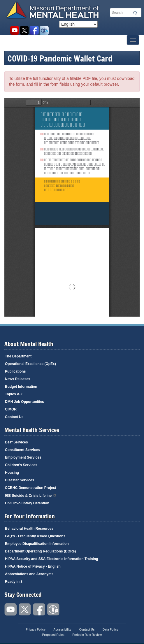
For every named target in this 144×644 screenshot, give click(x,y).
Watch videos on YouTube (14, 30)
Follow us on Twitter (24, 30)
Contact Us (14, 417)
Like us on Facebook (34, 30)
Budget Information (21, 387)
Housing (12, 473)
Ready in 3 (14, 582)
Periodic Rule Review (87, 635)
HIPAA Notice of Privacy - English (33, 566)
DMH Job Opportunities (24, 402)
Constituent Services (22, 450)
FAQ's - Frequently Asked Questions (35, 536)
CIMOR (11, 409)
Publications (15, 371)
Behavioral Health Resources (29, 529)
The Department (18, 356)
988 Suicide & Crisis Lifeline (31, 495)
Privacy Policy (36, 630)
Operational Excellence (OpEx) (30, 364)
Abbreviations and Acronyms (29, 574)
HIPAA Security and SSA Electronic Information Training (52, 559)
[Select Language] (78, 24)
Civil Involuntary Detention (27, 503)
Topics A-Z (14, 394)
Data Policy (110, 630)
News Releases (18, 379)
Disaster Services (20, 480)
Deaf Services (16, 442)
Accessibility (44, 30)
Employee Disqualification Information (37, 544)
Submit (134, 13)
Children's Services (21, 465)
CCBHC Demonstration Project (30, 488)
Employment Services (23, 457)
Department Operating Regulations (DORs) (40, 551)
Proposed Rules (53, 635)
